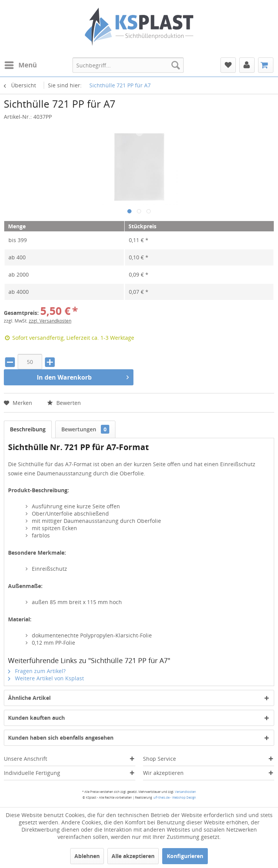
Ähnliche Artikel (29, 698)
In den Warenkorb (83, 376)
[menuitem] (20, 65)
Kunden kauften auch (36, 718)
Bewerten (64, 403)
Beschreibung (28, 429)
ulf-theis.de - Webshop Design (175, 797)
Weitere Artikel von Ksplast (46, 678)
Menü (21, 64)
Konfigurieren (185, 856)
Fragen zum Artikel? (37, 671)
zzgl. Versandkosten (50, 321)
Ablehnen (87, 856)
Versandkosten (185, 792)
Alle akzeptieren (133, 856)
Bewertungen (85, 429)
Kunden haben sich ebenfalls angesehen (61, 738)
